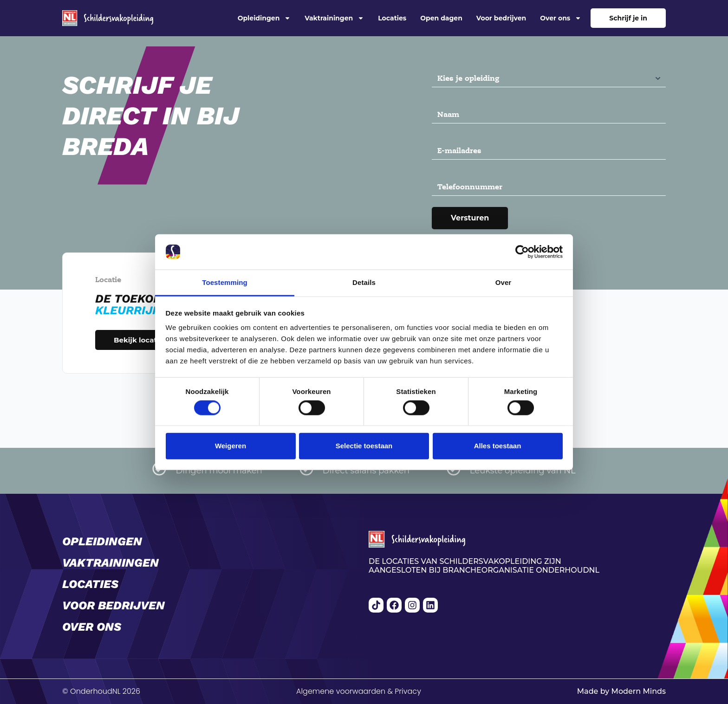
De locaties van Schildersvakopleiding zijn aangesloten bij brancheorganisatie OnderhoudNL (484, 566)
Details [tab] (364, 282)
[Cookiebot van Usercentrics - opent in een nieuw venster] (522, 252)
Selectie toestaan (364, 446)
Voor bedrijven (501, 18)
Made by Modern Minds (621, 691)
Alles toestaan (498, 446)
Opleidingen (264, 18)
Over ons (561, 18)
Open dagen (441, 18)
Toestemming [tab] (225, 282)
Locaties (392, 18)
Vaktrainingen (334, 18)
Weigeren (231, 446)
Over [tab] (504, 282)
